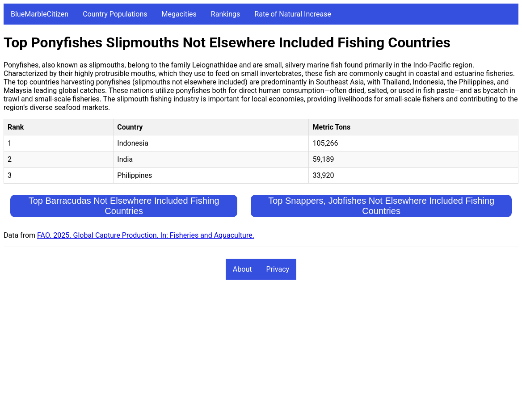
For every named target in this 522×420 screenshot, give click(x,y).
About (242, 269)
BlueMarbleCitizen (40, 14)
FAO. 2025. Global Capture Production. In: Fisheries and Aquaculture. (146, 235)
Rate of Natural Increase (293, 14)
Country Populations (115, 14)
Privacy (278, 269)
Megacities (179, 14)
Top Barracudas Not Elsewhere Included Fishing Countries (124, 206)
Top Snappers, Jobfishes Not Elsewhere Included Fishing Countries (381, 206)
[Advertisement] (261, 354)
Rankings (225, 14)
